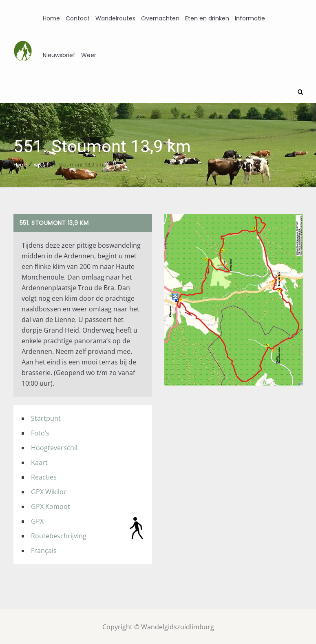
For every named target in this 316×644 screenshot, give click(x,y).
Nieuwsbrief (59, 55)
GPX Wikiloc (49, 491)
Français (44, 550)
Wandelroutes (115, 18)
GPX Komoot (51, 506)
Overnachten (160, 18)
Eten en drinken (207, 18)
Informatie (250, 18)
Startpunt (46, 417)
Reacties (44, 476)
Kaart (39, 462)
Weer (89, 55)
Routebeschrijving (59, 535)
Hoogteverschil (54, 447)
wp (37, 164)
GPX (37, 520)
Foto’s (40, 432)
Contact (78, 18)
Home (51, 18)
